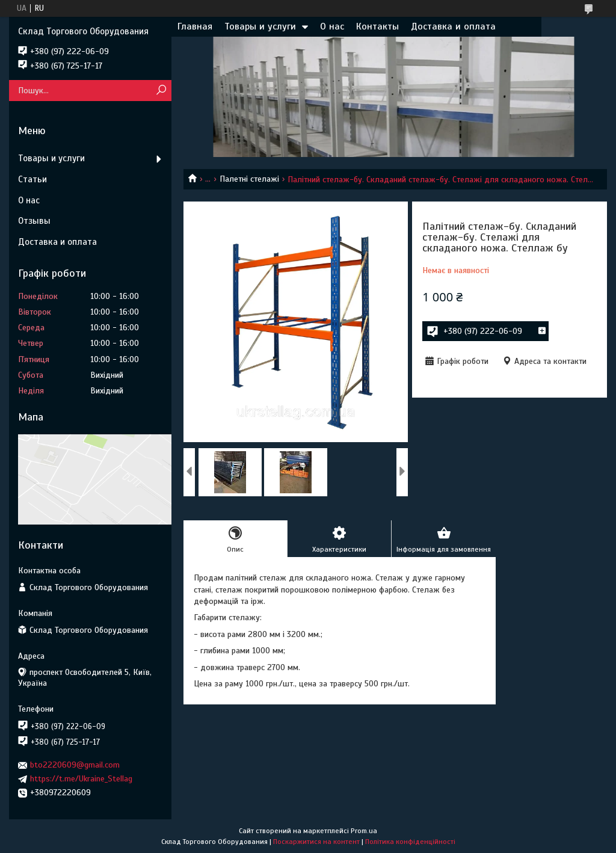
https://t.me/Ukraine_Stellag (81, 779)
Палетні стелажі (249, 179)
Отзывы (34, 221)
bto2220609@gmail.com (75, 765)
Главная (195, 26)
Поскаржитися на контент (316, 842)
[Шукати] (161, 91)
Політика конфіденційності (410, 842)
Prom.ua (364, 831)
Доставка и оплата (453, 26)
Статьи (32, 179)
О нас (332, 26)
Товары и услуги (260, 26)
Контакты (377, 26)
